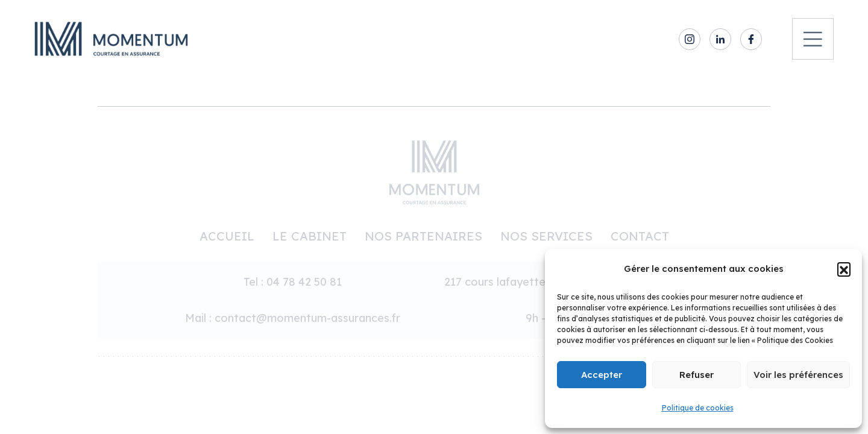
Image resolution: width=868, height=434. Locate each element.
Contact (640, 236)
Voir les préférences (798, 375)
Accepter (602, 375)
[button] (844, 269)
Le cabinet (310, 236)
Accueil (227, 236)
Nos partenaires (423, 236)
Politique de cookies (698, 408)
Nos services (546, 236)
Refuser (697, 375)
